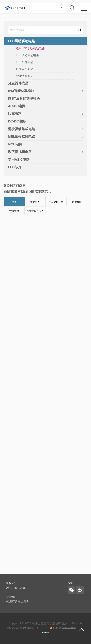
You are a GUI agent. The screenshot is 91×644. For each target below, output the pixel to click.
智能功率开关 (25, 76)
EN (63, 8)
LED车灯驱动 (25, 62)
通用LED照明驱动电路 (30, 48)
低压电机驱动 (25, 69)
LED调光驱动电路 (27, 55)
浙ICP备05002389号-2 (29, 628)
